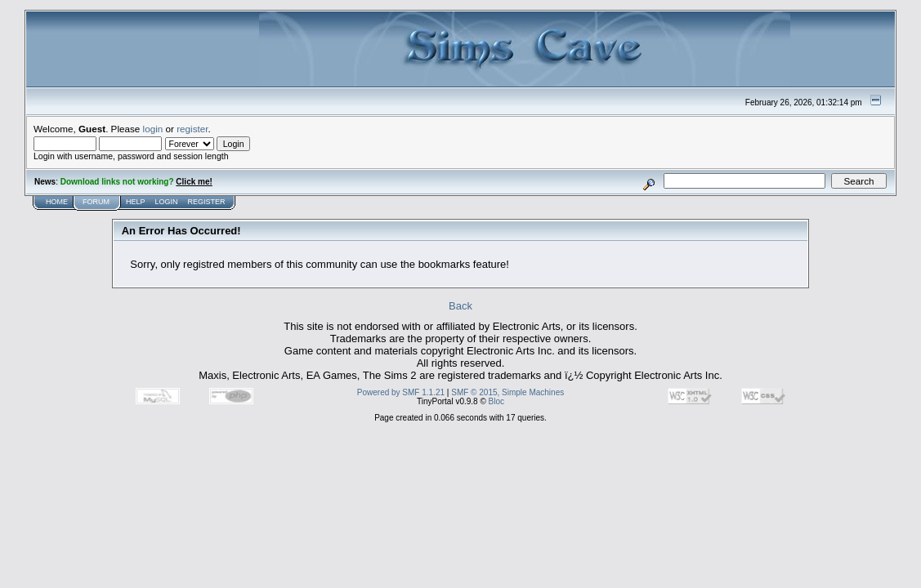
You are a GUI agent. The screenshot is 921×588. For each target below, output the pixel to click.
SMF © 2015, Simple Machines (507, 392)
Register (207, 202)
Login (167, 202)
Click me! (194, 182)
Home (57, 202)
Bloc (496, 401)
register (192, 129)
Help (136, 202)
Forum (96, 202)
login (153, 129)
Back (460, 306)
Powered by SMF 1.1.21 (401, 392)
